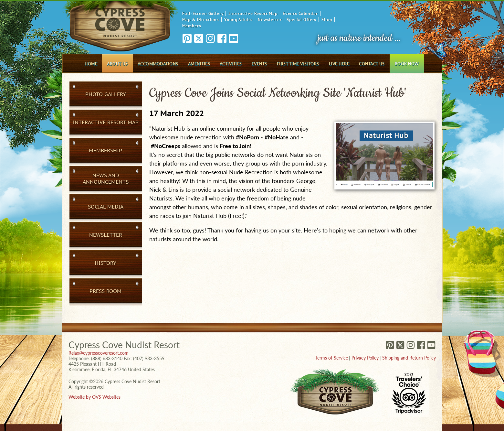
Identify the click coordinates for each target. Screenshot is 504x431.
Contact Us (372, 64)
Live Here (339, 64)
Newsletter (270, 20)
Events (259, 64)
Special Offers (301, 20)
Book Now (407, 64)
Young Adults (238, 20)
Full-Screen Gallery (203, 13)
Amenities (199, 64)
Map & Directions (201, 20)
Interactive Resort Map (253, 13)
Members (192, 26)
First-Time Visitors (298, 64)
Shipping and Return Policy (409, 358)
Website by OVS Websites (94, 397)
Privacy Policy (365, 358)
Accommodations (158, 64)
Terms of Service (332, 358)
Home (91, 64)
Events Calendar (300, 13)
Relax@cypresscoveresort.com (99, 353)
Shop (327, 20)
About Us (117, 64)
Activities (231, 64)
